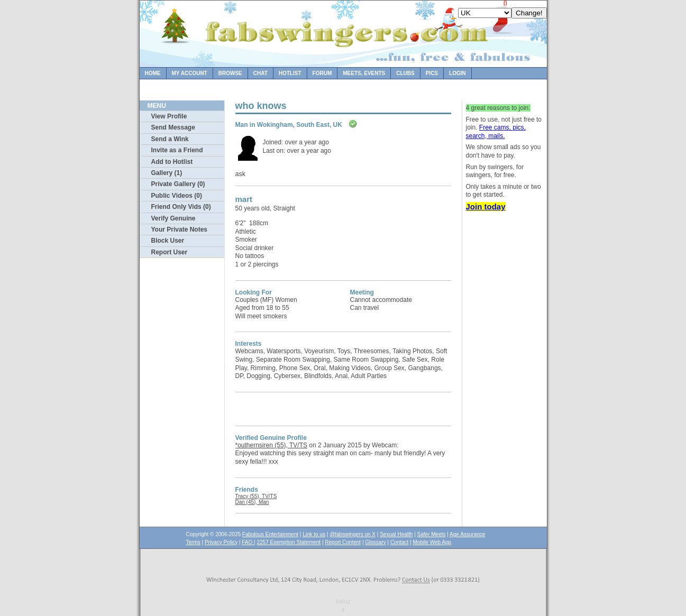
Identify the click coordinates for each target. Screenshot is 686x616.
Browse (230, 73)
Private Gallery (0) (178, 184)
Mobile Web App (432, 542)
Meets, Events (364, 73)
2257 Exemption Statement (289, 542)
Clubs (405, 73)
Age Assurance (467, 534)
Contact (399, 542)
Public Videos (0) (177, 196)
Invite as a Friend (177, 150)
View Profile (169, 116)
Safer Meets (432, 534)
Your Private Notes (179, 229)
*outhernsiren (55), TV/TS (272, 445)
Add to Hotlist (172, 162)
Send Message (173, 127)
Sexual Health (396, 534)
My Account (190, 73)
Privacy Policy (221, 542)
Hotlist (290, 73)
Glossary (375, 542)
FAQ (248, 542)
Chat (260, 73)
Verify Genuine (173, 218)
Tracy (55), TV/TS (256, 496)
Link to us (314, 534)
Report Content (343, 542)
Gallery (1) (167, 173)
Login (458, 73)
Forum (322, 73)
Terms (193, 542)
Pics (432, 73)
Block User (168, 241)
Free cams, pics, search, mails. (496, 132)
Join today (486, 206)
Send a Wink (170, 139)
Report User (170, 252)
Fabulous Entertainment (270, 534)
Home (153, 73)
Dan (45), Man (252, 502)
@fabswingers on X (353, 534)
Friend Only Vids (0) (181, 207)
